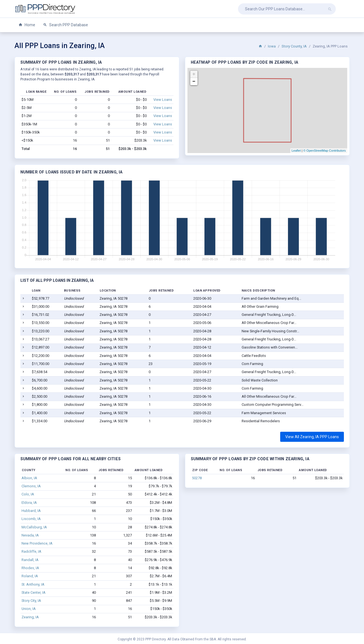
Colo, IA (28, 494)
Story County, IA (294, 46)
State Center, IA (34, 592)
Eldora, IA (29, 503)
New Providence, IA (37, 543)
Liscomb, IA (31, 519)
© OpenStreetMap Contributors (325, 151)
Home (27, 25)
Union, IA (29, 609)
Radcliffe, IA (31, 551)
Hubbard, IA (31, 511)
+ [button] (194, 74)
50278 (197, 478)
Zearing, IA (30, 617)
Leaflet (296, 151)
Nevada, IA (30, 535)
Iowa (272, 46)
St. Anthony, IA (33, 584)
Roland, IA (30, 576)
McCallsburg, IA (34, 527)
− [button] (194, 82)
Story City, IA (31, 601)
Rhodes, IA (30, 568)
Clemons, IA (31, 486)
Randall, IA (30, 560)
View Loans (163, 100)
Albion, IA (29, 478)
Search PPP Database (66, 25)
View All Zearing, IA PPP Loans (312, 437)
